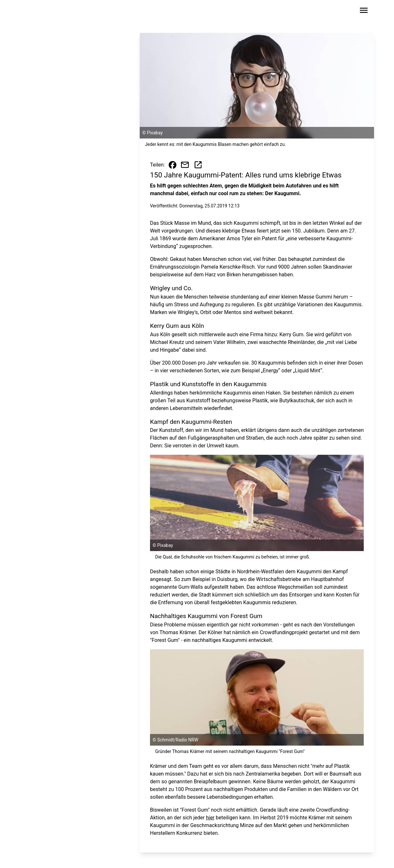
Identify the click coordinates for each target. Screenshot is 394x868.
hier (210, 818)
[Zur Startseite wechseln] (41, 12)
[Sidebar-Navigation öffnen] (364, 11)
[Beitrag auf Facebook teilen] (173, 165)
